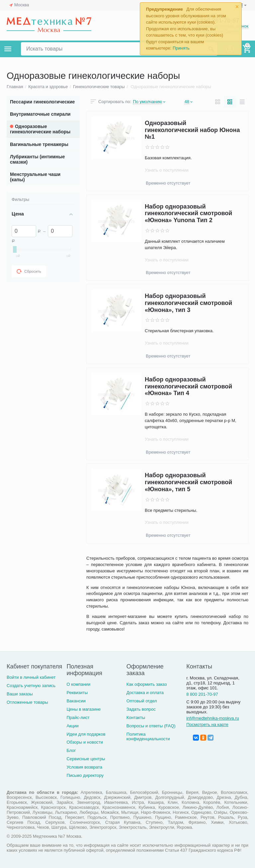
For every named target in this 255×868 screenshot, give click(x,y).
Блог (71, 750)
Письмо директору (85, 775)
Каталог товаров (8, 49)
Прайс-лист (78, 718)
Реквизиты (77, 693)
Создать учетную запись (31, 686)
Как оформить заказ (147, 684)
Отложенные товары (27, 702)
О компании (78, 684)
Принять (181, 48)
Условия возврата (84, 767)
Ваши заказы (20, 694)
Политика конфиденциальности (148, 737)
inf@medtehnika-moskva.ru (213, 718)
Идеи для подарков (86, 734)
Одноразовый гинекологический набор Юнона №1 (192, 130)
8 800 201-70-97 (202, 694)
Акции (72, 726)
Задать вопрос (141, 709)
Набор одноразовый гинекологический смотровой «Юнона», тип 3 (188, 303)
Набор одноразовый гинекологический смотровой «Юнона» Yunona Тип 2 (188, 213)
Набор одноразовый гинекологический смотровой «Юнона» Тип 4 (188, 386)
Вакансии (76, 701)
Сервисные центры (86, 759)
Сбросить (29, 271)
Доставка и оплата (145, 693)
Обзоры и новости (85, 742)
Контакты (136, 718)
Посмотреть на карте (207, 724)
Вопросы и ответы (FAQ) (151, 726)
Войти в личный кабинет (31, 677)
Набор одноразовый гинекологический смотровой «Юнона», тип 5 (188, 482)
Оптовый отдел (142, 701)
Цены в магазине (84, 709)
